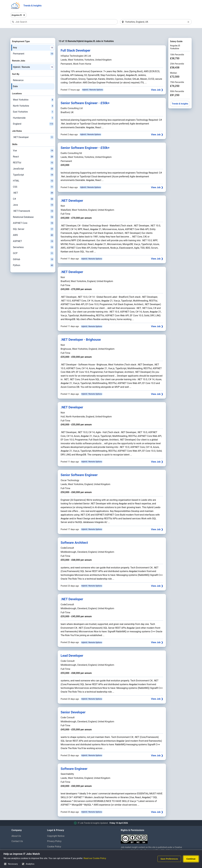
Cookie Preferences (57, 844)
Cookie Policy (54, 839)
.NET (33, 185)
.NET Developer (33, 130)
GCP (33, 246)
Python (33, 258)
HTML (33, 173)
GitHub (33, 252)
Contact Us (17, 834)
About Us (16, 828)
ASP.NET (33, 234)
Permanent (33, 46)
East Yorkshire (33, 104)
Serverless (33, 240)
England (33, 116)
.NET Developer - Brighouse (81, 332)
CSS (33, 179)
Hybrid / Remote (33, 60)
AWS (33, 228)
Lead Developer (72, 648)
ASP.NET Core (33, 216)
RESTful (33, 155)
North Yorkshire (33, 98)
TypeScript (33, 167)
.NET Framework (33, 203)
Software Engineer (74, 761)
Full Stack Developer (75, 43)
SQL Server (33, 222)
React (33, 149)
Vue (33, 143)
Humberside (33, 110)
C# (33, 191)
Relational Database (33, 210)
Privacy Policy (54, 834)
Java (33, 198)
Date (15, 79)
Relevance (18, 73)
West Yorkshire (33, 92)
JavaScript (33, 161)
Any (33, 40)
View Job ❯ (157, 82)
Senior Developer (73, 705)
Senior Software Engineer (79, 467)
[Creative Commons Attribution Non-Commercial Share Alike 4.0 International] (156, 830)
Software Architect (74, 535)
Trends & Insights (32, 6)
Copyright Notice (56, 828)
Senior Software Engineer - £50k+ (85, 95)
